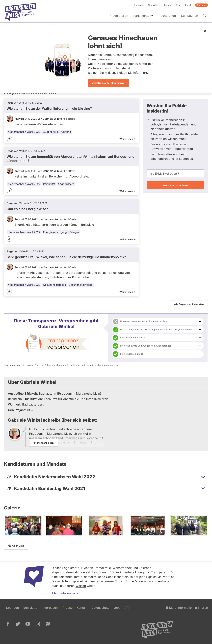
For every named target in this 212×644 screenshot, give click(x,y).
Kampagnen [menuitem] (190, 16)
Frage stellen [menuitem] (119, 16)
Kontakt (188, 5)
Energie (74, 232)
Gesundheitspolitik (54, 285)
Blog (178, 5)
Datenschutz (100, 608)
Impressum (51, 608)
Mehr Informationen (66, 593)
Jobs (117, 608)
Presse (68, 608)
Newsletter (153, 5)
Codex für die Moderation (133, 581)
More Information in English (187, 608)
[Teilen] (9, 139)
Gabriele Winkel (53, 119)
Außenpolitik (51, 132)
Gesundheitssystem (81, 285)
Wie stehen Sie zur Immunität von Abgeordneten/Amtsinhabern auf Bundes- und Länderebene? (70, 159)
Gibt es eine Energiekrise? (27, 209)
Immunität (49, 184)
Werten (81, 586)
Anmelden (139, 5)
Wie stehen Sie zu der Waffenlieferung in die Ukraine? (49, 109)
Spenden (202, 5)
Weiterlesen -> (128, 139)
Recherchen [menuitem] (167, 16)
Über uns (167, 5)
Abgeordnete (66, 184)
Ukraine (66, 132)
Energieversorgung (55, 232)
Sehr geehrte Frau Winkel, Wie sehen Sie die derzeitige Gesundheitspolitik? (66, 257)
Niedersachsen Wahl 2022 (24, 132)
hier (117, 365)
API (127, 608)
